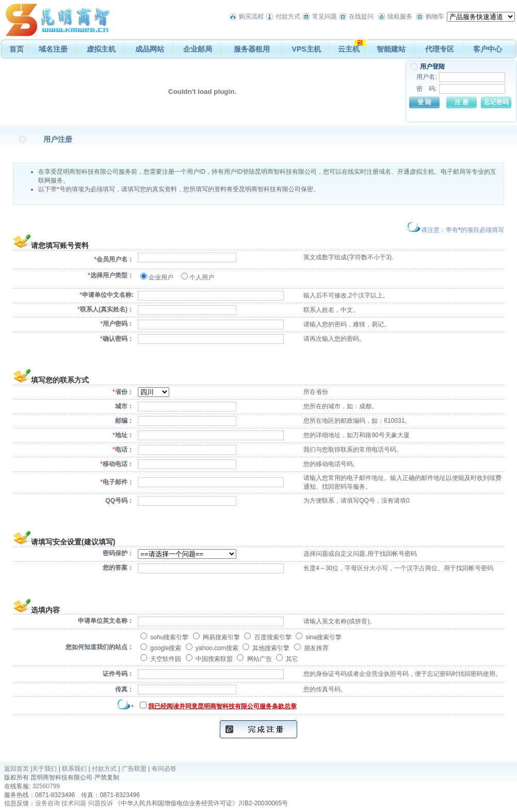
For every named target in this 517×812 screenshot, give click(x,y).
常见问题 (325, 16)
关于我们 (44, 769)
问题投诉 (101, 803)
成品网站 (150, 49)
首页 (17, 49)
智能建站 (391, 49)
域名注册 (53, 49)
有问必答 (164, 769)
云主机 (349, 49)
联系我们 (74, 769)
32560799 (46, 786)
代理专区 (440, 49)
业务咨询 (47, 803)
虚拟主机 (101, 49)
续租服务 (400, 16)
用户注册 (58, 139)
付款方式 (288, 16)
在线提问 (361, 16)
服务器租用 (252, 49)
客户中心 (488, 49)
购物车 (435, 16)
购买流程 (251, 16)
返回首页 (17, 769)
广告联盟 (134, 769)
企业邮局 (198, 49)
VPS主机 (306, 49)
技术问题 (74, 803)
